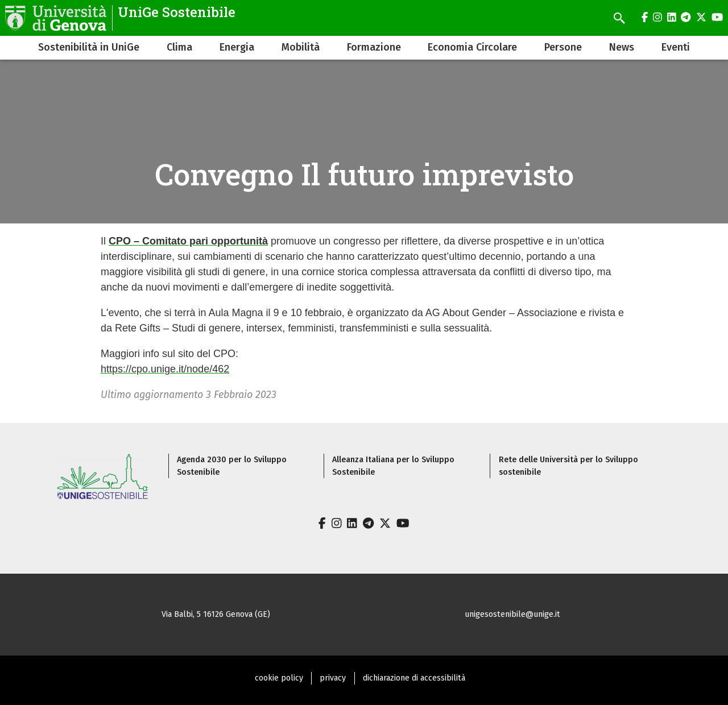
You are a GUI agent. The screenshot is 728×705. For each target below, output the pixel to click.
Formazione (374, 47)
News (622, 47)
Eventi (676, 47)
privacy (333, 678)
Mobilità (301, 47)
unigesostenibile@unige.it (512, 614)
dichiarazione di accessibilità (414, 678)
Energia (237, 47)
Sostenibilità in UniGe (89, 47)
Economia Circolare (472, 47)
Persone (563, 47)
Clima (179, 47)
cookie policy (279, 678)
